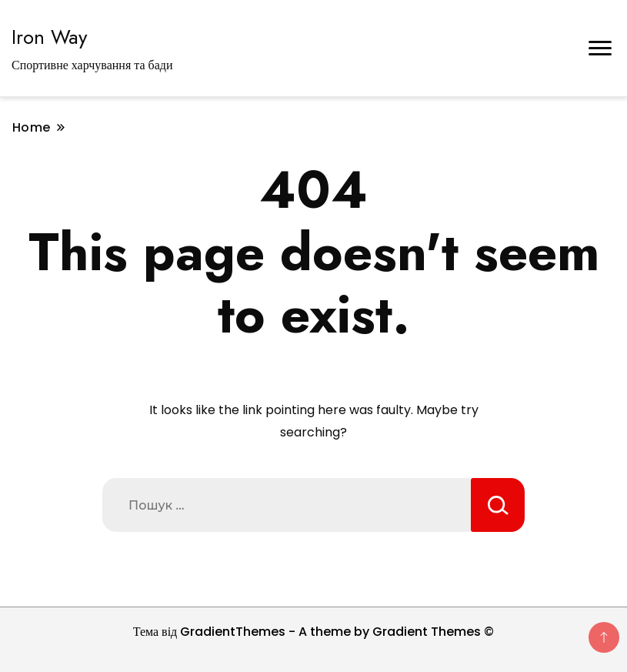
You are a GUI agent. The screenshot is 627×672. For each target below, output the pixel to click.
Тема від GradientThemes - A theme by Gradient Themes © (314, 632)
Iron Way (49, 37)
